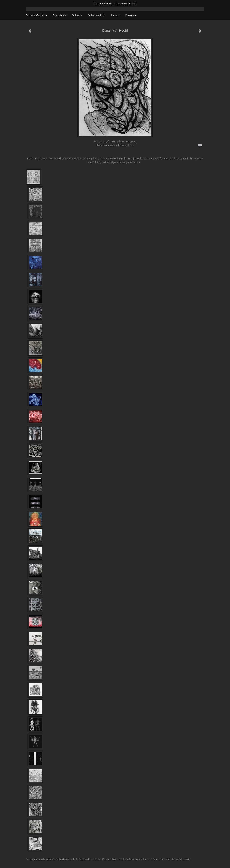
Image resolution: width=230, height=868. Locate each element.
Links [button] (115, 15)
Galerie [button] (77, 15)
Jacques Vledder (103, 4)
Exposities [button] (59, 15)
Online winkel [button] (97, 15)
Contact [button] (131, 15)
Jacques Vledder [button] (36, 15)
